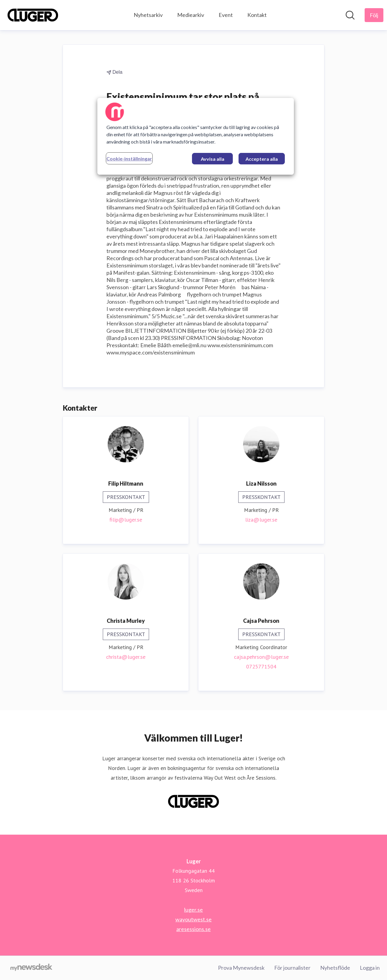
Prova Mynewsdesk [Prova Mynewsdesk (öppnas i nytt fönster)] (241, 968)
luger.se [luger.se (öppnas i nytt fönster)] (193, 910)
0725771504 (261, 666)
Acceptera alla (262, 159)
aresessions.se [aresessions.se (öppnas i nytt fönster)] (193, 929)
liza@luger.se (261, 520)
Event (226, 15)
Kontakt (257, 15)
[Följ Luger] (374, 15)
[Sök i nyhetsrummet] (350, 15)
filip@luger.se (126, 520)
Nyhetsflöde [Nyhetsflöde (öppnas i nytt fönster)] (335, 968)
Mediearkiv (191, 15)
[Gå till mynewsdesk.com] (31, 968)
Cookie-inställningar (129, 158)
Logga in (370, 968)
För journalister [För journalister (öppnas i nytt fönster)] (292, 968)
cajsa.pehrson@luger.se (261, 657)
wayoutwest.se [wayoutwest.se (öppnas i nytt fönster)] (193, 919)
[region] (196, 136)
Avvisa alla (213, 159)
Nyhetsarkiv (148, 15)
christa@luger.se (126, 657)
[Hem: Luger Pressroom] (33, 15)
